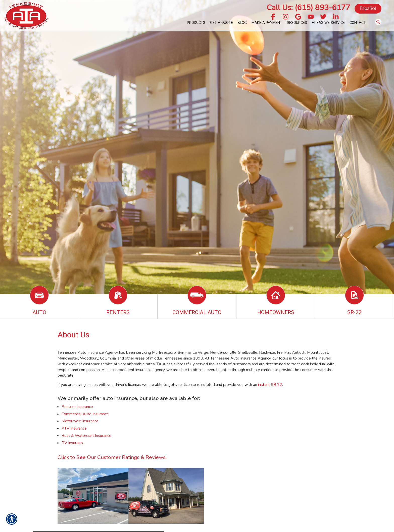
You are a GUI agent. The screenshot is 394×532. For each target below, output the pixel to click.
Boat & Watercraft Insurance (86, 436)
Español (368, 9)
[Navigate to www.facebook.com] (273, 17)
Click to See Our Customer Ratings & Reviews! (112, 457)
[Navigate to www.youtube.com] (311, 17)
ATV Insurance (74, 428)
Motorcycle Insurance (80, 421)
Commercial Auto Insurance (85, 414)
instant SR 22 (270, 385)
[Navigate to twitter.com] (323, 17)
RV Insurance (73, 443)
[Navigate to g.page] (298, 17)
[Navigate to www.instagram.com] (286, 17)
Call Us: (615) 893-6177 (308, 8)
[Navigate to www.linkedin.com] (336, 17)
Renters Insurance (77, 407)
